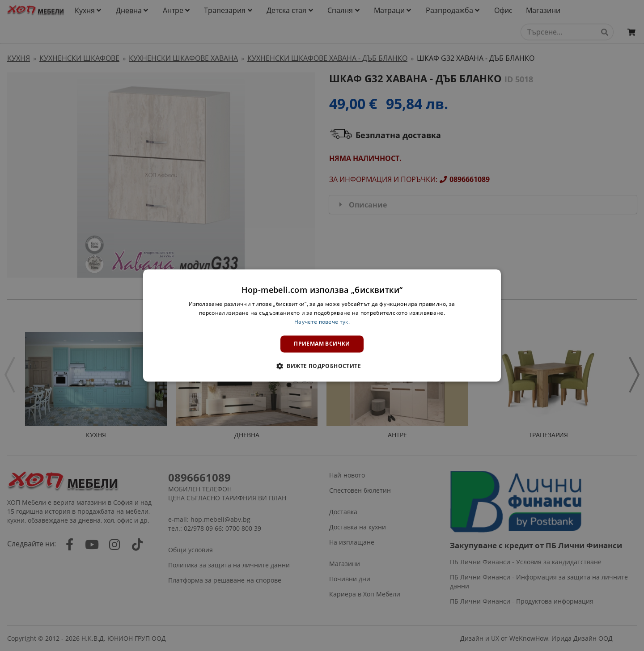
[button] (322, 366)
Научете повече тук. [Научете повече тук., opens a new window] (322, 322)
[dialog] (322, 325)
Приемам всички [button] (322, 344)
